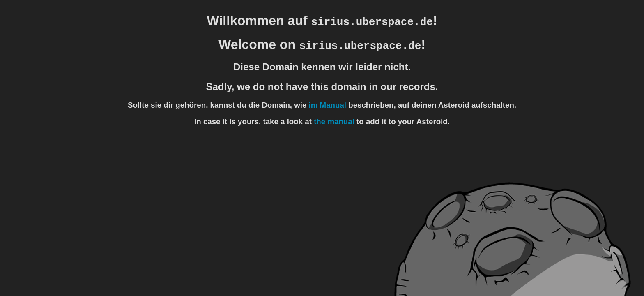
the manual (334, 121)
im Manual (328, 105)
